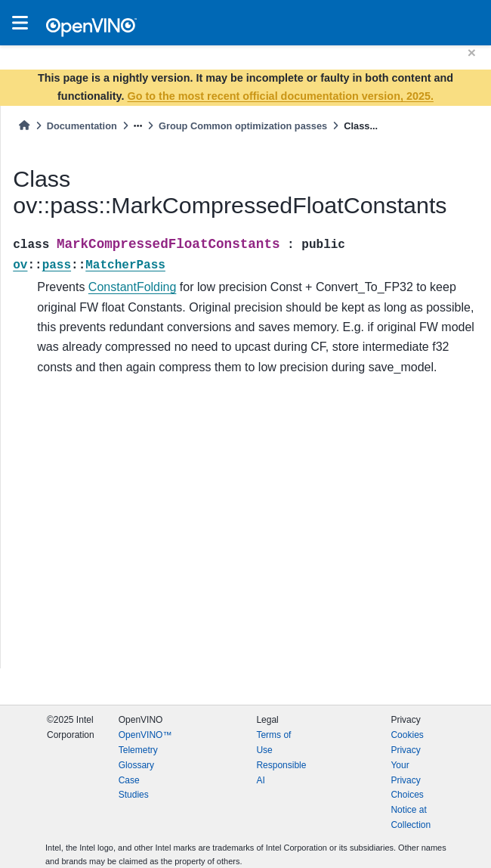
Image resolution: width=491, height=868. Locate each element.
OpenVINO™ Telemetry (145, 742)
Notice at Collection (411, 817)
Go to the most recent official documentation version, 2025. (281, 96)
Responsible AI (281, 773)
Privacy (405, 750)
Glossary (136, 765)
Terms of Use (273, 742)
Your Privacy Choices (407, 780)
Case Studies (134, 788)
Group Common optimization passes (243, 126)
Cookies (407, 735)
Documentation (82, 126)
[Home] (24, 126)
